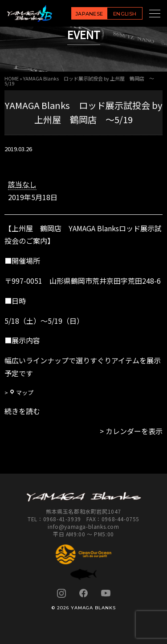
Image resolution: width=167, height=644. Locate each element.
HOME (12, 78)
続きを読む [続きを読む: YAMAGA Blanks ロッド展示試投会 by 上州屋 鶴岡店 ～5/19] (22, 411)
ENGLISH (125, 14)
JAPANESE (89, 14)
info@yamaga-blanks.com (83, 526)
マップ (21, 392)
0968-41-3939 (62, 519)
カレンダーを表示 (134, 431)
